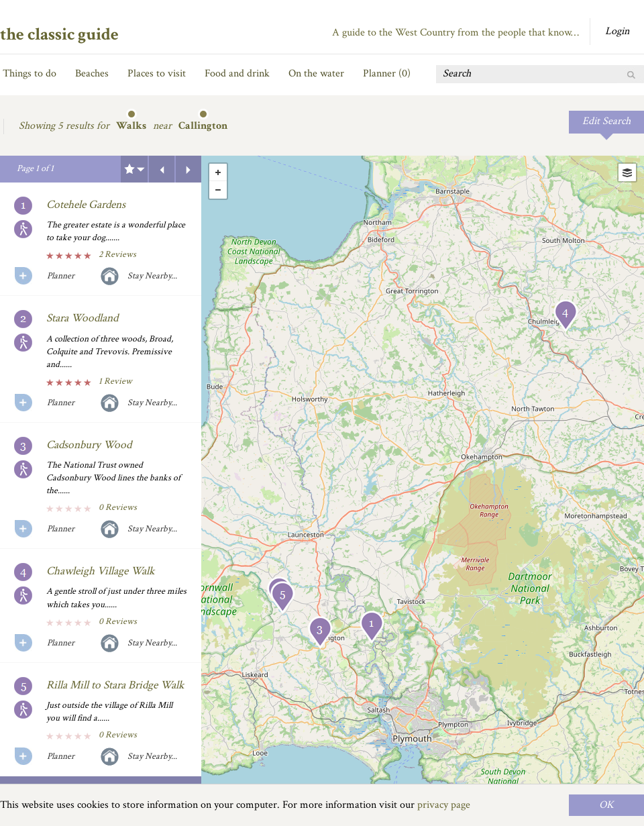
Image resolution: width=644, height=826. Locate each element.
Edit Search (606, 121)
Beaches (92, 73)
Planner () (387, 73)
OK (606, 805)
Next (189, 169)
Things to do (30, 73)
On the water (316, 73)
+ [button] (218, 172)
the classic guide (59, 34)
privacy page (444, 805)
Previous (162, 169)
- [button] (218, 190)
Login (617, 31)
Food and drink (237, 73)
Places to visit (157, 73)
